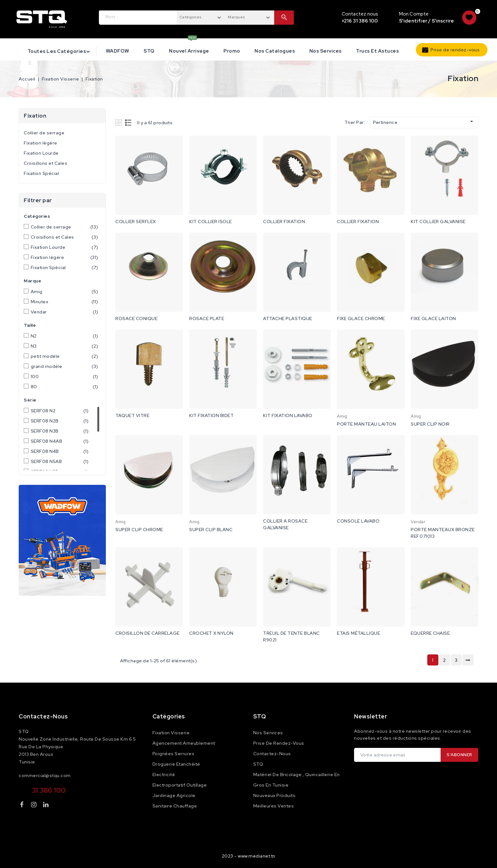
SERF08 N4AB (60, 441)
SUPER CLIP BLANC (211, 530)
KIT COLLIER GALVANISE (438, 222)
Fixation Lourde (41, 153)
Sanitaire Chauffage (175, 806)
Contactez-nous (43, 717)
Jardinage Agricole (174, 795)
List (129, 122)
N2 (65, 336)
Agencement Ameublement (184, 743)
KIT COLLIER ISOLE (211, 222)
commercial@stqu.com (45, 775)
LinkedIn (47, 806)
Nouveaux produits (274, 795)
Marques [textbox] (236, 17)
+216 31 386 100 (360, 21)
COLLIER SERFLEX (136, 222)
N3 (65, 346)
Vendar (65, 312)
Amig (65, 292)
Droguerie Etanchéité (176, 764)
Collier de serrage (44, 133)
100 (65, 376)
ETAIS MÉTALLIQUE (358, 633)
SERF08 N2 (60, 411)
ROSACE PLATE (207, 318)
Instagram (35, 806)
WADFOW (118, 51)
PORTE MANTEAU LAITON (366, 424)
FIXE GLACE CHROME (361, 318)
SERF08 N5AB (60, 461)
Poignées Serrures (174, 754)
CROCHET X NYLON (211, 633)
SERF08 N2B (60, 421)
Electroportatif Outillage (180, 785)
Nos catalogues (275, 51)
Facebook (23, 806)
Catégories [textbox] (190, 17)
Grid (119, 122)
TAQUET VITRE (132, 415)
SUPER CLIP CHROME (139, 530)
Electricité (164, 775)
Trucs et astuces (377, 51)
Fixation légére (41, 143)
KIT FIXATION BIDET (211, 415)
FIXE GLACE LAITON (433, 318)
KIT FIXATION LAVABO (288, 415)
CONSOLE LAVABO (358, 521)
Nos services (326, 51)
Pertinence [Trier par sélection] (424, 122)
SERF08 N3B (60, 431)
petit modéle (65, 356)
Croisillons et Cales (45, 163)
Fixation (35, 116)
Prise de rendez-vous (455, 50)
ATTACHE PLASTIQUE (288, 318)
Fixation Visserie (171, 733)
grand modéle (65, 366)
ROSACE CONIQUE (136, 318)
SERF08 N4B (60, 451)
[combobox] (201, 17)
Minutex (65, 302)
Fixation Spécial (41, 173)
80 (65, 387)
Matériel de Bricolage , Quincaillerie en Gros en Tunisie (297, 780)
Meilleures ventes (274, 806)
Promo (232, 51)
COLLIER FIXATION (284, 222)
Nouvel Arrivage (189, 51)
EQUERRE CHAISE (430, 633)
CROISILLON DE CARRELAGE (148, 633)
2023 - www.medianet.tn (249, 856)
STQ (149, 51)
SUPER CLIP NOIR (430, 424)
